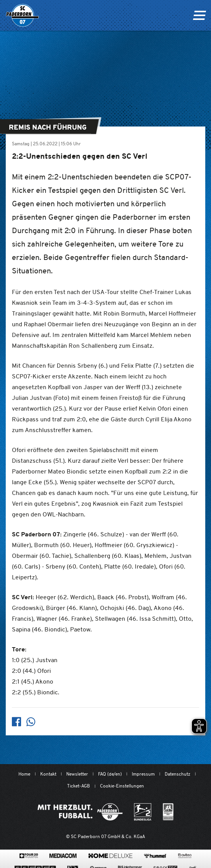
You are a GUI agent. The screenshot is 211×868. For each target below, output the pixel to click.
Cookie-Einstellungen (122, 786)
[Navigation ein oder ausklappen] (199, 15)
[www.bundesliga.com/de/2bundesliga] (143, 812)
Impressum (143, 774)
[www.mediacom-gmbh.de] (63, 856)
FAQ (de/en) (110, 774)
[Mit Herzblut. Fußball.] (80, 812)
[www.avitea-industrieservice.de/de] (185, 856)
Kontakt (48, 774)
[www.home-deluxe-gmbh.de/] (110, 856)
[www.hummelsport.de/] (155, 856)
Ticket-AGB (79, 786)
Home (24, 774)
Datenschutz (177, 774)
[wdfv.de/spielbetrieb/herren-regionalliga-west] (168, 812)
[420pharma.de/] (29, 856)
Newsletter (77, 774)
